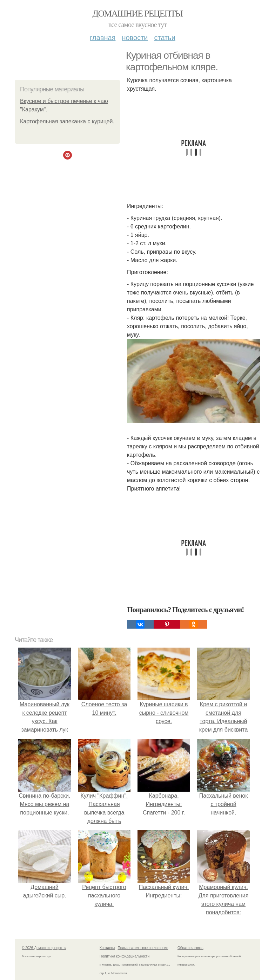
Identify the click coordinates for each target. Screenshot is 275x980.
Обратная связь (190, 948)
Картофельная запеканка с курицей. (67, 121)
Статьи (165, 38)
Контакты (107, 948)
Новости (135, 38)
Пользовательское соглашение (143, 948)
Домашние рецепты (138, 14)
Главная (103, 38)
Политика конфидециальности (125, 956)
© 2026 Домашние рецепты (44, 948)
